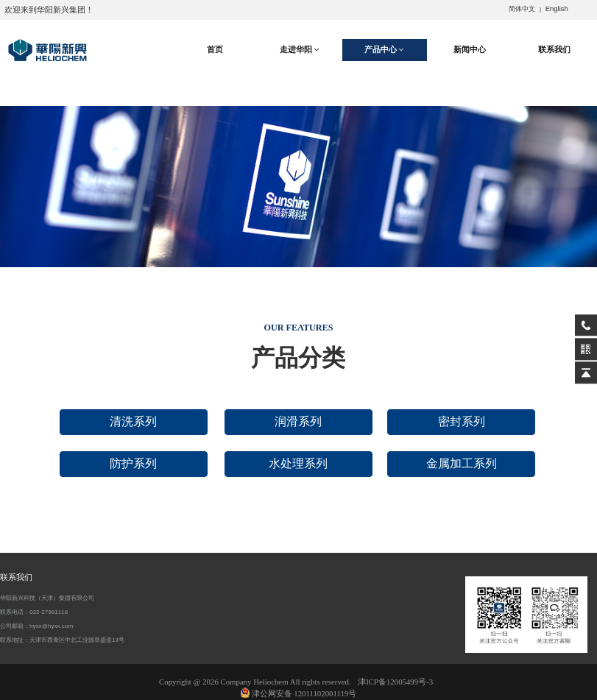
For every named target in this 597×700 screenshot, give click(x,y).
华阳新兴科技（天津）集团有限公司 (47, 598)
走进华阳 (300, 50)
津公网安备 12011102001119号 (299, 693)
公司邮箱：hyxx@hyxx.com (36, 626)
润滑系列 (298, 421)
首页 (215, 49)
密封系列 (462, 421)
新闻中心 (470, 49)
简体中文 (522, 8)
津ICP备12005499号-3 (395, 682)
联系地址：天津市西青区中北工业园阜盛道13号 (62, 640)
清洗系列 (133, 421)
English (557, 8)
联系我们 (554, 49)
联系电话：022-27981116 (34, 612)
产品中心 (384, 50)
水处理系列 (298, 463)
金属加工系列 (462, 463)
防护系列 (133, 463)
